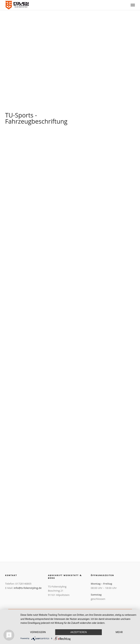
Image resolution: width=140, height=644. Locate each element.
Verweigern (38, 632)
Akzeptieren (78, 632)
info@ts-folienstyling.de (28, 588)
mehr (119, 632)
